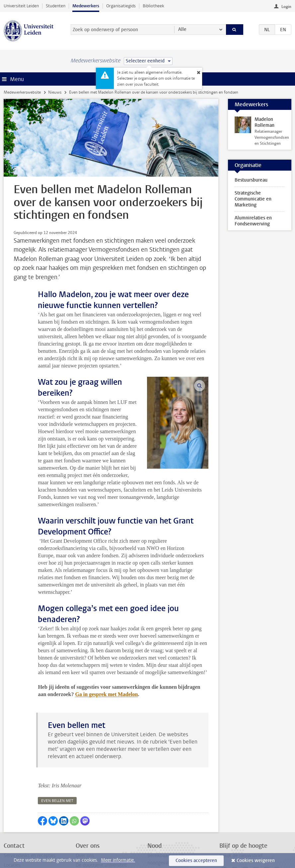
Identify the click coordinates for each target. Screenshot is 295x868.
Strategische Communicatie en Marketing (253, 199)
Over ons (85, 808)
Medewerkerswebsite (22, 92)
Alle (182, 29)
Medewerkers (86, 6)
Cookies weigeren (256, 861)
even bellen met (57, 753)
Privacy (11, 837)
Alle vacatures (90, 837)
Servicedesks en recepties (30, 808)
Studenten (56, 6)
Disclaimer (14, 847)
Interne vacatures (93, 827)
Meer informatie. (118, 860)
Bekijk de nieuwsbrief (241, 808)
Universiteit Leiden (21, 6)
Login (286, 7)
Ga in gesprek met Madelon (106, 647)
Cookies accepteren (196, 861)
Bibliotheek (153, 6)
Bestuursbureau (251, 180)
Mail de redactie (20, 827)
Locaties (12, 818)
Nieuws (55, 92)
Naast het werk (91, 847)
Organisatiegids (121, 6)
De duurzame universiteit (101, 818)
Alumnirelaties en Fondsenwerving (253, 221)
